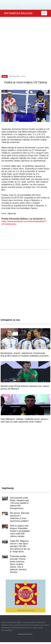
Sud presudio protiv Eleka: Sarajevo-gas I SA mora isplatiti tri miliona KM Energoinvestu (19, 503)
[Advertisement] (25, 43)
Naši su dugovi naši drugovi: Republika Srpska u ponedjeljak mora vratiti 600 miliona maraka (20, 531)
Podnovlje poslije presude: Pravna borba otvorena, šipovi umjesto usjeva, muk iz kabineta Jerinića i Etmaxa (18, 564)
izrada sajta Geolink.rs (25, 634)
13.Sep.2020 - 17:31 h (18, 76)
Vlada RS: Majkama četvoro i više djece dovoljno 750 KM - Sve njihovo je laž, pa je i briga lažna (20, 546)
